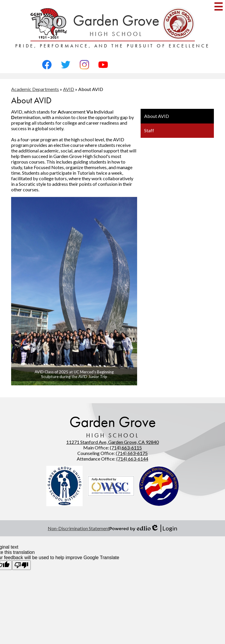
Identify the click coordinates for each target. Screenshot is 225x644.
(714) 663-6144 (132, 459)
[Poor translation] (21, 565)
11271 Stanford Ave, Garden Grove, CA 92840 (112, 442)
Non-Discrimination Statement (79, 528)
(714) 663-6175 (132, 453)
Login (164, 528)
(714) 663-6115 (126, 448)
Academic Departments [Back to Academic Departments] (35, 89)
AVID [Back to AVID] (69, 89)
